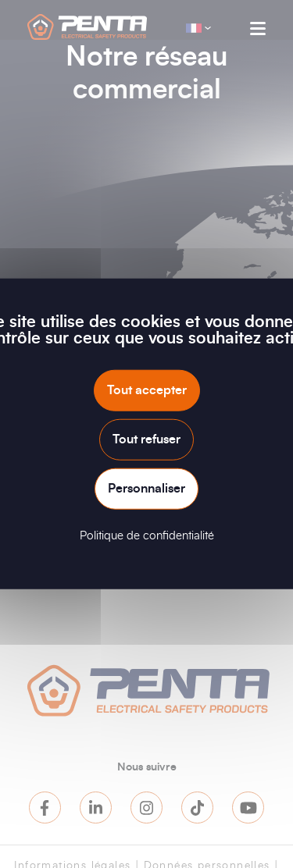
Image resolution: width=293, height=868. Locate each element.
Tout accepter (147, 390)
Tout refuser (146, 439)
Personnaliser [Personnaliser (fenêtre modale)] (146, 489)
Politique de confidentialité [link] (147, 536)
